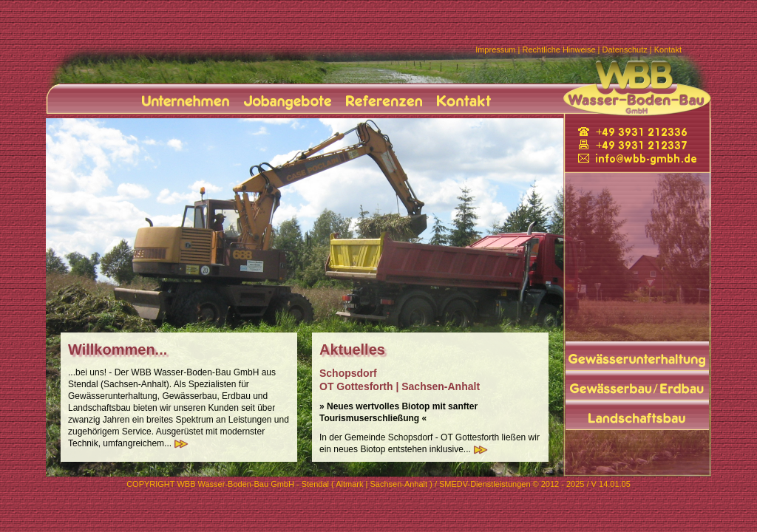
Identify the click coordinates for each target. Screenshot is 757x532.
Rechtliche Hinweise (559, 50)
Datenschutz (625, 50)
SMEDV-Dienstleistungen (485, 484)
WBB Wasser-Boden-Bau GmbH (235, 484)
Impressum (495, 50)
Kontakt (668, 50)
